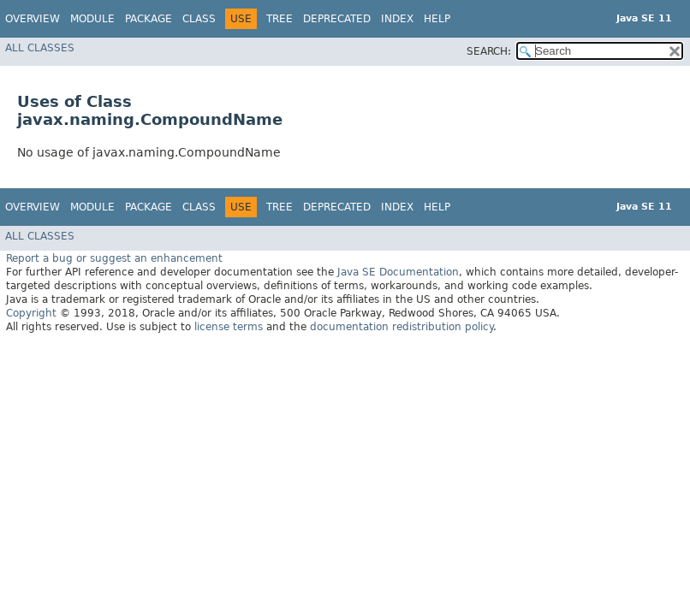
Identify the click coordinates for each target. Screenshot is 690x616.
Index (397, 19)
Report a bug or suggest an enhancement (114, 258)
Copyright (31, 313)
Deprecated (337, 19)
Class (199, 19)
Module (92, 19)
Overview (33, 19)
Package (149, 19)
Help (437, 19)
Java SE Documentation (398, 272)
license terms (229, 327)
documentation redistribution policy (402, 327)
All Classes (40, 48)
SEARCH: (489, 51)
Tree (280, 19)
